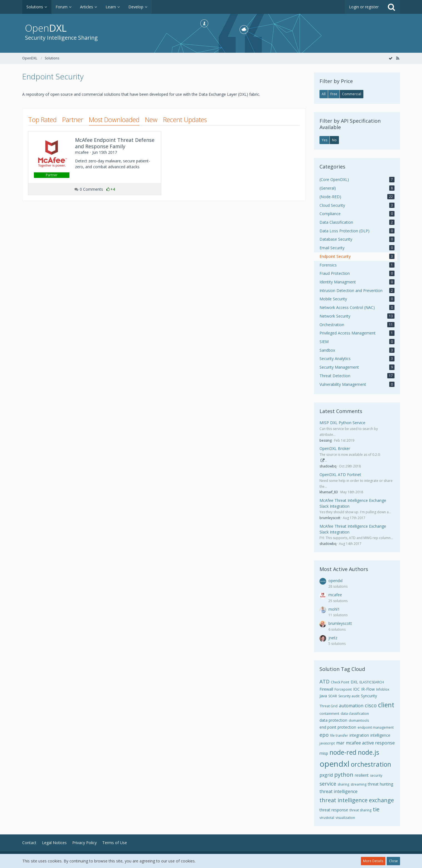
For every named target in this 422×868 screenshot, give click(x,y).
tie (376, 809)
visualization (345, 818)
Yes (324, 140)
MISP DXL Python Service (342, 423)
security (376, 775)
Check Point (340, 682)
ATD (324, 681)
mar (340, 743)
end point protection (338, 727)
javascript (327, 743)
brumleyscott (330, 518)
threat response (334, 810)
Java (323, 696)
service (328, 784)
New (151, 120)
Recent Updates (185, 120)
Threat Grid (329, 706)
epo (324, 735)
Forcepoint (343, 689)
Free (334, 94)
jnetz (333, 638)
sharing (343, 784)
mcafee (335, 595)
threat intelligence (339, 791)
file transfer (339, 735)
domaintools (359, 720)
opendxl (335, 581)
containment (329, 714)
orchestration (371, 764)
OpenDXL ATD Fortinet (340, 475)
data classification (355, 714)
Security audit (349, 696)
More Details (373, 861)
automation (351, 706)
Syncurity (369, 696)
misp (324, 753)
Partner (73, 120)
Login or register (364, 7)
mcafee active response (370, 743)
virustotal (327, 818)
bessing (326, 440)
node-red (343, 752)
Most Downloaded (114, 120)
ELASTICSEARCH (372, 682)
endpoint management (376, 727)
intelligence (380, 735)
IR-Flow (368, 689)
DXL (354, 682)
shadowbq (328, 466)
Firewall (326, 689)
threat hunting (380, 784)
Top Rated (42, 120)
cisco (371, 705)
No (334, 140)
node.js (369, 752)
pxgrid (326, 775)
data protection (333, 720)
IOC (356, 689)
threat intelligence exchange (357, 800)
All (324, 94)
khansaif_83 (329, 492)
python (344, 775)
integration (359, 735)
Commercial (352, 94)
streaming (359, 784)
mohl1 (334, 609)
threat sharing (360, 810)
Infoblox (383, 689)
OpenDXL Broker (335, 448)
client (386, 705)
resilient (362, 775)
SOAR (333, 696)
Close (393, 861)
